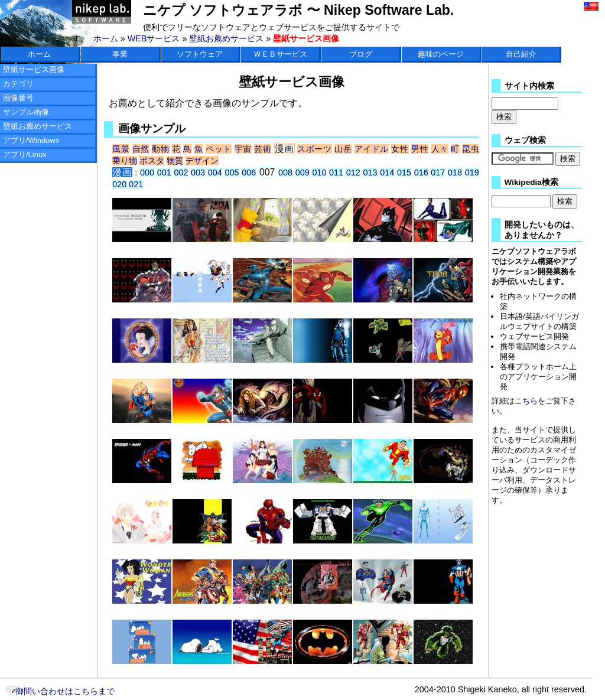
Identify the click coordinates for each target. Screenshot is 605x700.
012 (353, 172)
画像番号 (18, 98)
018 (455, 172)
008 (285, 172)
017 (438, 172)
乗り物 (125, 161)
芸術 (263, 149)
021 (136, 184)
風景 (121, 149)
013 (370, 172)
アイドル (372, 149)
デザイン (202, 161)
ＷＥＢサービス (280, 54)
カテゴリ (18, 84)
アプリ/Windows (31, 140)
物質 (175, 161)
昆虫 (471, 149)
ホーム (106, 38)
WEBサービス (154, 38)
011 (336, 172)
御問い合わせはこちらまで (60, 691)
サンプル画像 (26, 112)
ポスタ (152, 161)
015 (404, 172)
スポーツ (314, 149)
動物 (160, 149)
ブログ (361, 54)
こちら (526, 401)
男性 (420, 149)
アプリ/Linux (25, 154)
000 (147, 172)
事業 (120, 54)
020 (119, 184)
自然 (141, 149)
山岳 (343, 149)
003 (198, 172)
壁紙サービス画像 (34, 69)
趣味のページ (441, 54)
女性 (400, 149)
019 (472, 172)
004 (215, 172)
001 (164, 172)
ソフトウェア (200, 54)
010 (319, 172)
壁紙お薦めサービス (226, 38)
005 (232, 172)
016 (421, 172)
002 (181, 172)
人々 (440, 149)
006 (249, 172)
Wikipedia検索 (531, 182)
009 (302, 172)
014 (387, 172)
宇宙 (243, 149)
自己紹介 (521, 54)
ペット (219, 149)
